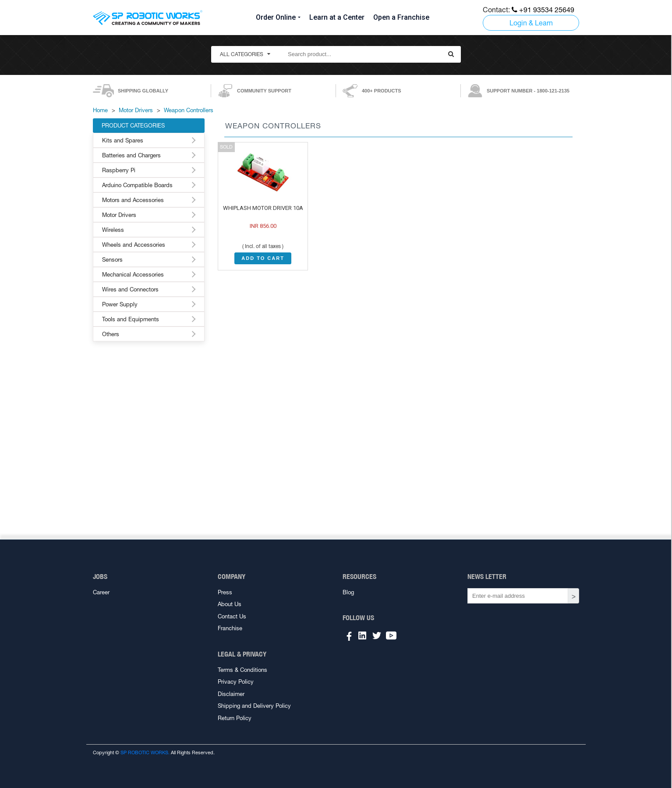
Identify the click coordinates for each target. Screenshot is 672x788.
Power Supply (120, 304)
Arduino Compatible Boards (137, 185)
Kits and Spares (123, 140)
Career (101, 592)
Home (100, 110)
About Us (230, 604)
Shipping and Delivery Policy (254, 706)
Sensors (112, 260)
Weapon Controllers (189, 110)
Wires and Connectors (130, 289)
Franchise (230, 628)
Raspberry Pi (119, 170)
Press (225, 592)
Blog (348, 592)
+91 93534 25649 (543, 10)
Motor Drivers (136, 110)
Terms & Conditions (242, 670)
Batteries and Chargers (131, 155)
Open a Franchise (401, 17)
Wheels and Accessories (134, 245)
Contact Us (232, 616)
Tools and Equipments (131, 319)
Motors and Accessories (133, 200)
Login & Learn (531, 23)
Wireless (113, 230)
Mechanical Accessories (133, 275)
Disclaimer (231, 694)
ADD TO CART (263, 258)
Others (111, 334)
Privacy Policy (236, 682)
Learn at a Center (337, 17)
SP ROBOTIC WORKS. (145, 753)
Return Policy (235, 718)
